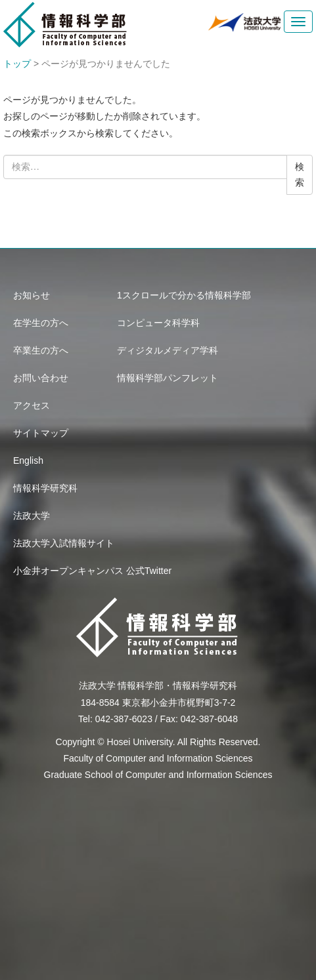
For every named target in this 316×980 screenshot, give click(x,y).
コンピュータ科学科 (158, 323)
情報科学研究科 (45, 488)
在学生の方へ (41, 323)
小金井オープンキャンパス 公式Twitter (92, 571)
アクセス (32, 405)
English (28, 460)
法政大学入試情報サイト (64, 543)
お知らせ (32, 295)
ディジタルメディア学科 (168, 350)
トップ (17, 64)
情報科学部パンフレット (168, 378)
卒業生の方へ (41, 350)
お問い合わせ (41, 378)
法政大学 (32, 516)
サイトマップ (41, 433)
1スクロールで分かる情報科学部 (184, 295)
